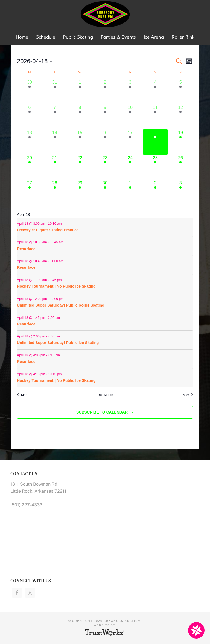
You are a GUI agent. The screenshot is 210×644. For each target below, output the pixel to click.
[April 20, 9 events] (30, 167)
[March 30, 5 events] (30, 92)
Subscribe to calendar (102, 412)
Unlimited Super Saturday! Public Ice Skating (58, 343)
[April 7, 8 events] (55, 117)
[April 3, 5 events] (130, 92)
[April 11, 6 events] (155, 117)
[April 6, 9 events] (30, 117)
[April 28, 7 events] (55, 192)
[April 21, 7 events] (55, 167)
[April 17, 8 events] (130, 142)
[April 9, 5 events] (105, 117)
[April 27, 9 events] (30, 192)
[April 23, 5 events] (105, 167)
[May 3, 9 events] (180, 192)
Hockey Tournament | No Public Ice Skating (56, 286)
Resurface (26, 249)
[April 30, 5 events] (105, 192)
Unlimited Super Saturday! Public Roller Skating (61, 305)
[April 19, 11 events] (180, 142)
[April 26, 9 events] (180, 167)
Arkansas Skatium (105, 14)
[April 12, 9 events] (180, 117)
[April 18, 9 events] (155, 142)
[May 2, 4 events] (155, 192)
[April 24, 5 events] (130, 167)
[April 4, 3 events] (155, 92)
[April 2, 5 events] (105, 92)
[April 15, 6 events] (80, 142)
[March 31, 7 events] (55, 92)
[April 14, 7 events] (55, 142)
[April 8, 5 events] (80, 117)
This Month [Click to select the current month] (105, 395)
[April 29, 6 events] (80, 192)
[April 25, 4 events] (155, 167)
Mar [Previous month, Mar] (22, 395)
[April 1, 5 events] (80, 92)
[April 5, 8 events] (180, 92)
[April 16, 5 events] (105, 142)
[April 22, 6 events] (80, 167)
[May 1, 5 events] (130, 192)
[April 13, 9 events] (30, 142)
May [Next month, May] (188, 395)
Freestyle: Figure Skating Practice (48, 230)
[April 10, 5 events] (130, 117)
